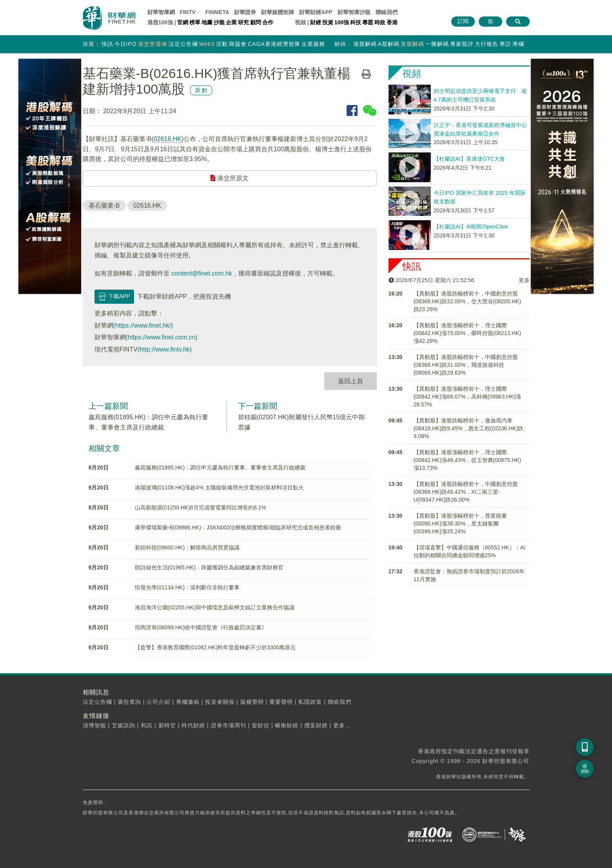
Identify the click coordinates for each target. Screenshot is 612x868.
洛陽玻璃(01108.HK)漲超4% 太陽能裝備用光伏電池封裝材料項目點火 (220, 487)
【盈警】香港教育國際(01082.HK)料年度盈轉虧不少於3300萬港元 (215, 647)
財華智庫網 (161, 12)
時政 (380, 22)
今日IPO (126, 44)
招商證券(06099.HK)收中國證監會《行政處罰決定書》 (201, 627)
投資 (328, 22)
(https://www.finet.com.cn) (162, 337)
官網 (183, 22)
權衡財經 (287, 725)
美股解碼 (412, 44)
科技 (356, 22)
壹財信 (261, 725)
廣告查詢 (129, 702)
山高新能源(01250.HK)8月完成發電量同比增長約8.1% (201, 507)
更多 (524, 280)
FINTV (187, 12)
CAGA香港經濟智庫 (274, 44)
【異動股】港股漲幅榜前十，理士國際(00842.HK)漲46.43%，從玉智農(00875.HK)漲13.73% (468, 460)
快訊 (107, 44)
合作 (268, 22)
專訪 (505, 44)
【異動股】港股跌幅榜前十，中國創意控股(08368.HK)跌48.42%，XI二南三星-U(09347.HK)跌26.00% (466, 492)
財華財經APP (316, 12)
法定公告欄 (183, 44)
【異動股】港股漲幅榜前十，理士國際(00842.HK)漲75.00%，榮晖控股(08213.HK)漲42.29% (468, 333)
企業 (231, 22)
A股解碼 (389, 44)
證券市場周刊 (229, 725)
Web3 (207, 44)
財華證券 (245, 12)
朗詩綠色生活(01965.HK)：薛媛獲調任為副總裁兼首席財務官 (209, 567)
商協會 (238, 44)
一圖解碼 (437, 44)
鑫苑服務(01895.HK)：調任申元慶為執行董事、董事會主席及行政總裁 (220, 468)
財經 (316, 22)
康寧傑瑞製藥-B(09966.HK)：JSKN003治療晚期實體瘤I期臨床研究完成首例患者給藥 (238, 527)
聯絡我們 (387, 12)
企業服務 (313, 44)
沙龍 (219, 22)
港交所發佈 (153, 44)
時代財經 (193, 725)
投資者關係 (220, 702)
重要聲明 (281, 702)
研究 (243, 22)
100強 (342, 22)
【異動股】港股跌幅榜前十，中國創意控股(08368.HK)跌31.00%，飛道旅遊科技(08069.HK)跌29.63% (466, 365)
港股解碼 (365, 44)
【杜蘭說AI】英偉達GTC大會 (469, 159)
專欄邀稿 (188, 702)
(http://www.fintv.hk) (165, 349)
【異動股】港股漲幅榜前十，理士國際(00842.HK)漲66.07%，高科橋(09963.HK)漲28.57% (468, 397)
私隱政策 (310, 702)
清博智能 (94, 725)
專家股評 (462, 44)
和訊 (147, 725)
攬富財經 (316, 725)
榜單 (195, 22)
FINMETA (217, 12)
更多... (342, 725)
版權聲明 (252, 702)
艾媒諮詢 (123, 725)
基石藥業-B (104, 206)
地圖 (207, 22)
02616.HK (168, 139)
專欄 (518, 44)
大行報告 (487, 44)
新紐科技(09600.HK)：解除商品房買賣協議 (187, 547)
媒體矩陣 (278, 12)
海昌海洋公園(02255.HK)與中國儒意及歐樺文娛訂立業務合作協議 (215, 607)
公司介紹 (158, 702)
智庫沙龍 (354, 12)
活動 (222, 44)
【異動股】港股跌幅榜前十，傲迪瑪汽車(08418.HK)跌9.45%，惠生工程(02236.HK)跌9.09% (469, 428)
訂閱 (463, 21)
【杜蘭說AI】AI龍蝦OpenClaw (471, 227)
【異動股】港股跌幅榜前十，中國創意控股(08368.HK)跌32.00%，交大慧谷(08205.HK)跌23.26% (468, 301)
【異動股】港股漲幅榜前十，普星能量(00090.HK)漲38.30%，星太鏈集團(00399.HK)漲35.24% (460, 524)
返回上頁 (350, 381)
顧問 (256, 22)
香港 (392, 22)
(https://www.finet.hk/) (143, 325)
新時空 (167, 725)
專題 (368, 22)
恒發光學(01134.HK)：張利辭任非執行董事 (187, 587)
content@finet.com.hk (202, 273)
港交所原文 (229, 178)
